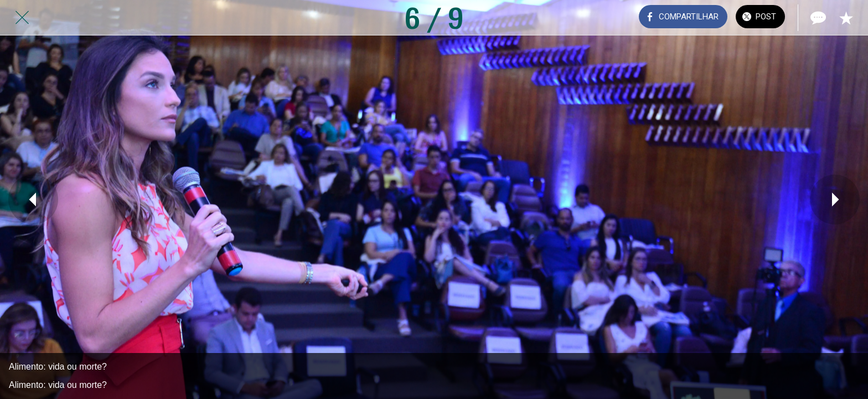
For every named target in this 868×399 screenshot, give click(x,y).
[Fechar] (22, 18)
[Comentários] (817, 18)
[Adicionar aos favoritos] (846, 18)
